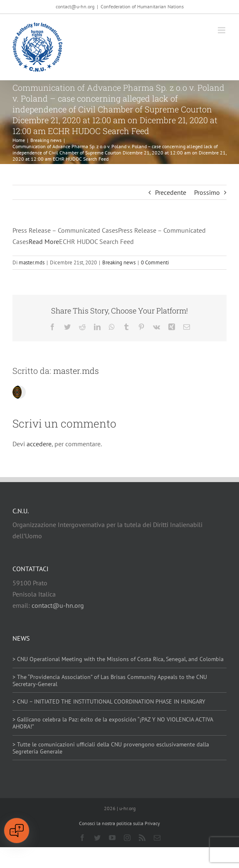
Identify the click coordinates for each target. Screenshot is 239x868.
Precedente (171, 192)
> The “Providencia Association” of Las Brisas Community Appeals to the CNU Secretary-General (110, 680)
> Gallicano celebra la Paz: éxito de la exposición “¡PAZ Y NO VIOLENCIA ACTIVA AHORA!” (113, 723)
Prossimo (207, 192)
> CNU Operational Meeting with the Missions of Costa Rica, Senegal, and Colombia (118, 659)
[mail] (157, 838)
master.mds (32, 262)
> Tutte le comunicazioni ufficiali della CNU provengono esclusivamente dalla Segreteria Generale (111, 748)
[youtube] (112, 838)
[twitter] (97, 838)
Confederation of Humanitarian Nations (142, 6)
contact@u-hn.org (58, 605)
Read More (44, 241)
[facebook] (82, 838)
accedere (39, 444)
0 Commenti (155, 262)
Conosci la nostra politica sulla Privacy (119, 823)
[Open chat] (17, 831)
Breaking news (119, 262)
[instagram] (127, 838)
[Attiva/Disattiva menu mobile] (222, 30)
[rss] (142, 838)
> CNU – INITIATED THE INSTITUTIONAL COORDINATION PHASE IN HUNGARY (109, 701)
